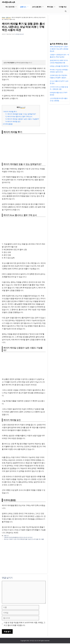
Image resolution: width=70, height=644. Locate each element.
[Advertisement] (24, 49)
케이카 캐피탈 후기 (10, 112)
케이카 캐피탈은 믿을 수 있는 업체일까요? (21, 115)
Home (3, 18)
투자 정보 (52, 7)
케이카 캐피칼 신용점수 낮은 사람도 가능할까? (22, 120)
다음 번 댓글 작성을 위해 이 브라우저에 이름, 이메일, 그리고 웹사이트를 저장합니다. (24, 625)
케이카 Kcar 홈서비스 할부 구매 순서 (19, 117)
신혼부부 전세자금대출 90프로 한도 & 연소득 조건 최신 (18, 538)
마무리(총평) (8, 125)
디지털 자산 (63, 7)
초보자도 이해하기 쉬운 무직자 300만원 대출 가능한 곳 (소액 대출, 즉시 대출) (24, 540)
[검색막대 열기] (66, 12)
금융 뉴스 (25, 7)
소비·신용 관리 (39, 7)
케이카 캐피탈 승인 (13, 122)
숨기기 (23, 108)
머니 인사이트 (12, 7)
